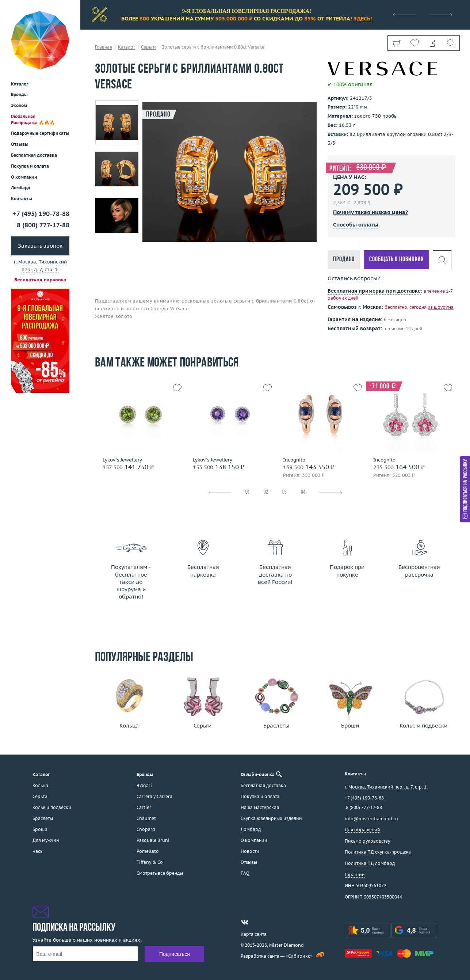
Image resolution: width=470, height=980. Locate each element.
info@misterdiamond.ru (371, 819)
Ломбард (21, 135)
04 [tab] (303, 492)
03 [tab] (284, 492)
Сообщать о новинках (396, 260)
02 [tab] (266, 492)
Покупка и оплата (30, 113)
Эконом (19, 52)
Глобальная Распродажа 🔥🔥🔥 (33, 67)
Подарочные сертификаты (40, 80)
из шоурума (441, 307)
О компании (24, 124)
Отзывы (20, 91)
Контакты (22, 146)
